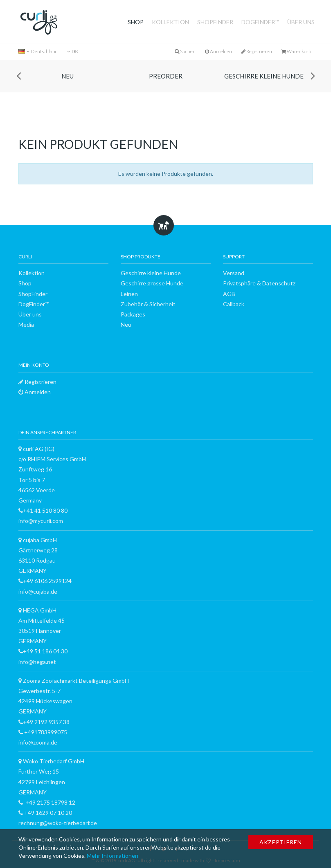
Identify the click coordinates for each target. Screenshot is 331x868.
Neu (68, 76)
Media (26, 324)
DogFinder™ (260, 22)
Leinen (129, 294)
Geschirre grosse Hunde (152, 283)
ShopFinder (215, 22)
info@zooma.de (38, 742)
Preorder (166, 76)
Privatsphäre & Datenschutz (259, 283)
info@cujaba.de (38, 591)
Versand (234, 273)
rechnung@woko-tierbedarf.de (58, 823)
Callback (234, 304)
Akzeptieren (281, 842)
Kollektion (170, 22)
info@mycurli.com (41, 521)
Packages (133, 314)
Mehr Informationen (113, 856)
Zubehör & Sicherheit (148, 304)
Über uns (301, 22)
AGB (229, 294)
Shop (136, 22)
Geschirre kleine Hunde (264, 76)
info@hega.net (37, 662)
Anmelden (218, 51)
